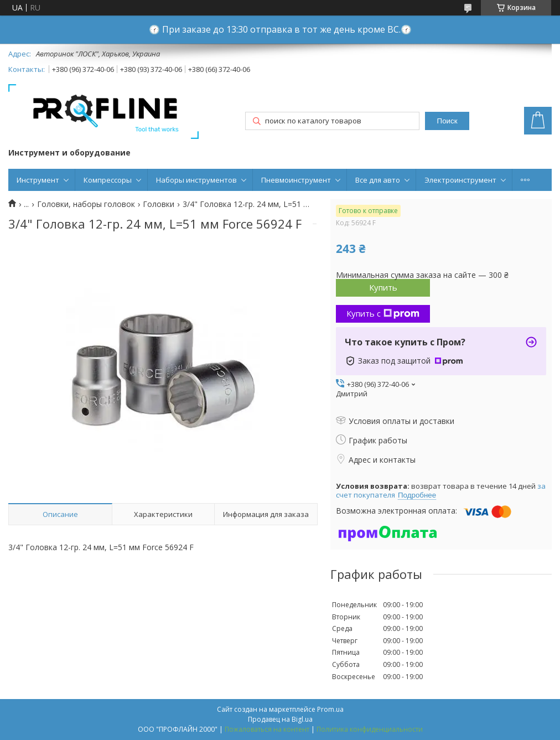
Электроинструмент (460, 180)
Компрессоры (108, 180)
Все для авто (378, 180)
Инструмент (38, 180)
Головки (159, 204)
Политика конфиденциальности (370, 729)
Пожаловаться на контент (267, 729)
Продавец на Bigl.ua (280, 719)
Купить (383, 287)
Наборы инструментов (196, 180)
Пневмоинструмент (296, 180)
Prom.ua (330, 709)
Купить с (383, 313)
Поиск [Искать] (447, 121)
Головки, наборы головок (86, 204)
